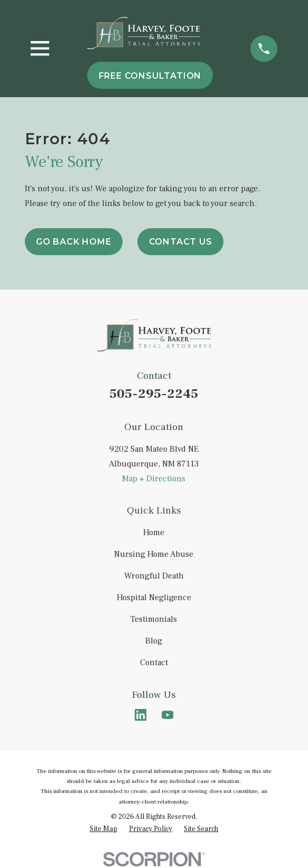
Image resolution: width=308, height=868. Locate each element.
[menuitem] (104, 829)
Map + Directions (154, 479)
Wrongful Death (154, 576)
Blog (154, 641)
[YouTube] (167, 715)
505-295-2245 (154, 394)
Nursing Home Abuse (154, 554)
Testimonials (154, 619)
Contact (154, 662)
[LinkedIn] (141, 715)
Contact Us (181, 242)
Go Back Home (74, 242)
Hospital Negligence (154, 598)
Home (154, 533)
